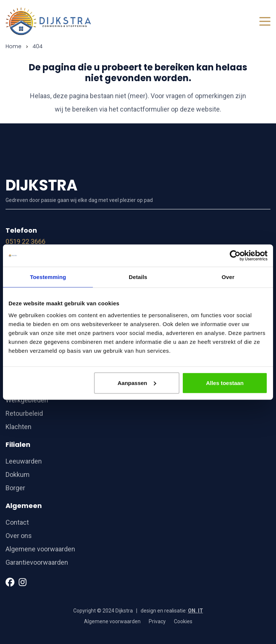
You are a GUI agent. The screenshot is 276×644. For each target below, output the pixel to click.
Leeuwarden (24, 461)
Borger (15, 488)
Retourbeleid (24, 413)
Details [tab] (138, 277)
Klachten (18, 427)
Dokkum (18, 474)
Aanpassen (137, 383)
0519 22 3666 (26, 241)
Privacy (157, 621)
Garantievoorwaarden (37, 562)
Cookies (183, 621)
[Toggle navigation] (265, 21)
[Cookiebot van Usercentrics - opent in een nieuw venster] (235, 256)
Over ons (19, 536)
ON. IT (196, 611)
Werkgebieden (27, 400)
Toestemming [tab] (48, 277)
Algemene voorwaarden (40, 549)
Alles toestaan (225, 383)
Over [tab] (228, 277)
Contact (17, 522)
